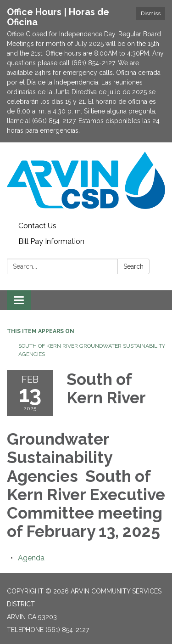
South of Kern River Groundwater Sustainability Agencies (92, 350)
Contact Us (37, 226)
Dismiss (151, 13)
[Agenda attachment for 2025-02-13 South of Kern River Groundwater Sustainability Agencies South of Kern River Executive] (31, 558)
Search (133, 266)
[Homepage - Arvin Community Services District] (86, 180)
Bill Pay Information (51, 241)
